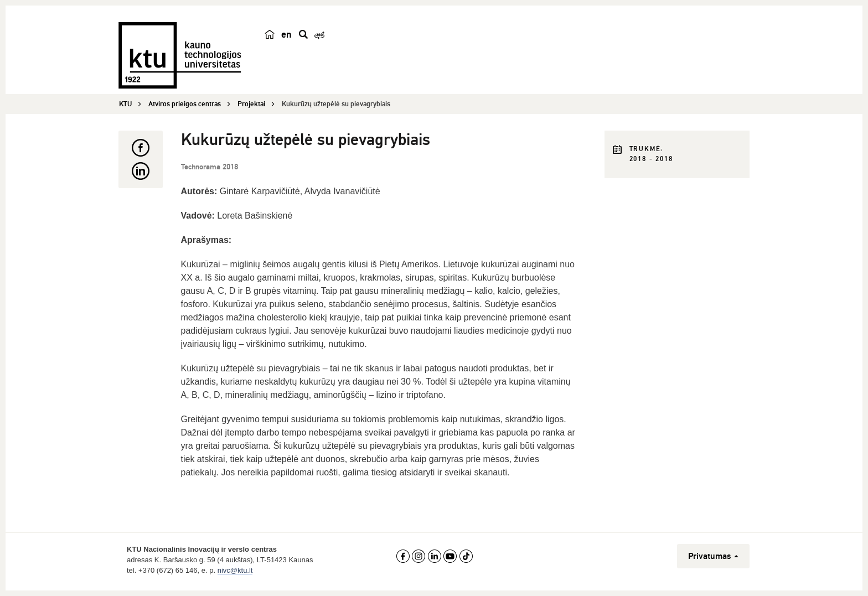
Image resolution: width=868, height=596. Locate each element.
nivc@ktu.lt (235, 570)
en (286, 34)
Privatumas (713, 556)
